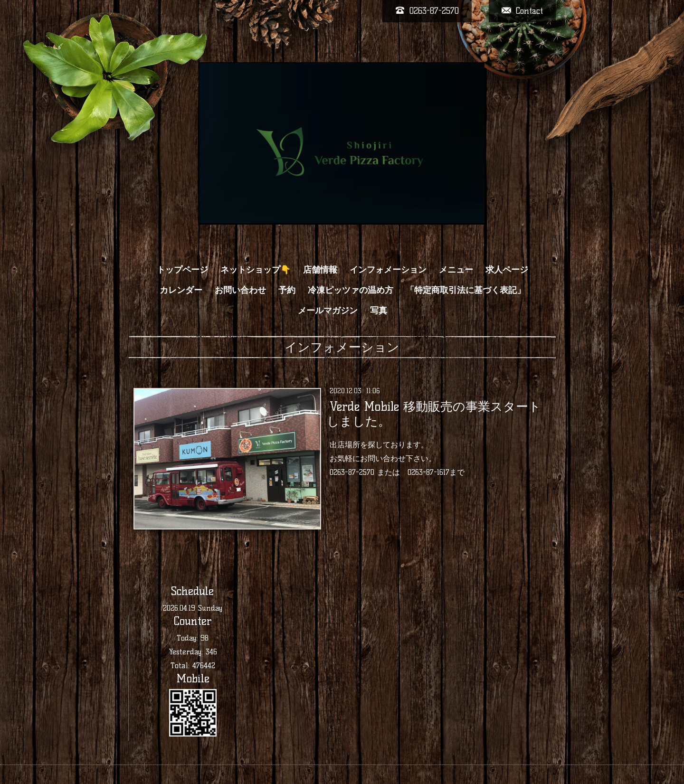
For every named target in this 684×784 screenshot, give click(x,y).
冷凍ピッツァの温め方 (351, 290)
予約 (287, 290)
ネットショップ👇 (256, 270)
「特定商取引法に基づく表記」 (465, 290)
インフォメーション (388, 270)
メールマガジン (328, 311)
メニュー (456, 270)
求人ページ (507, 270)
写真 (379, 311)
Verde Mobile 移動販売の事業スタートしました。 (434, 414)
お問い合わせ (240, 290)
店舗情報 (320, 270)
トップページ (182, 270)
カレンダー (181, 290)
